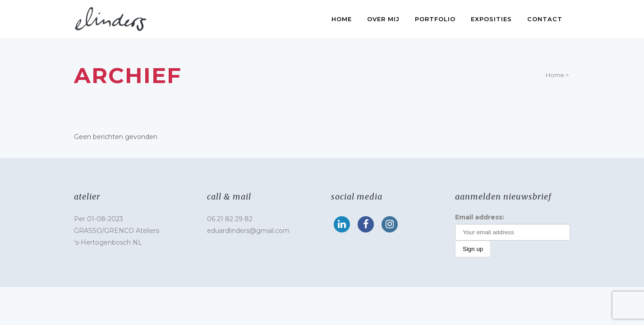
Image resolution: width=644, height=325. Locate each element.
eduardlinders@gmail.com (248, 231)
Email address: (480, 217)
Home (555, 75)
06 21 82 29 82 (230, 219)
